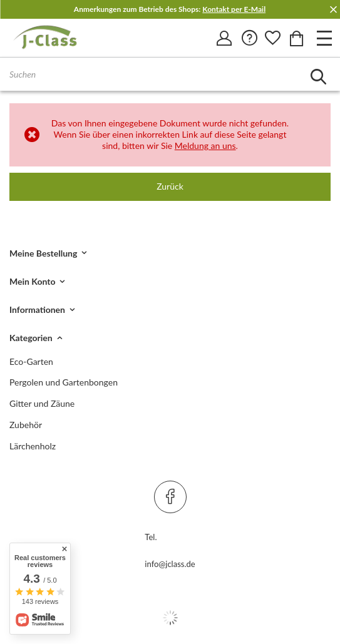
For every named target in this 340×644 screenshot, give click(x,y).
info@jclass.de (170, 564)
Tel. (151, 537)
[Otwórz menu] (324, 38)
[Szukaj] (318, 76)
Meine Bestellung (43, 253)
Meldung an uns (205, 146)
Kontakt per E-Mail (234, 9)
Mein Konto (32, 281)
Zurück (170, 186)
